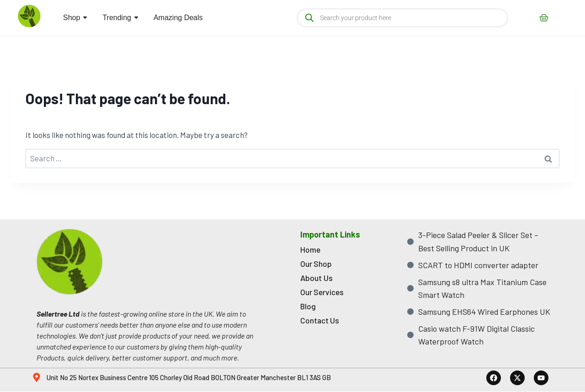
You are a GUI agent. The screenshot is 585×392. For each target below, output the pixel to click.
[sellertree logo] (29, 16)
